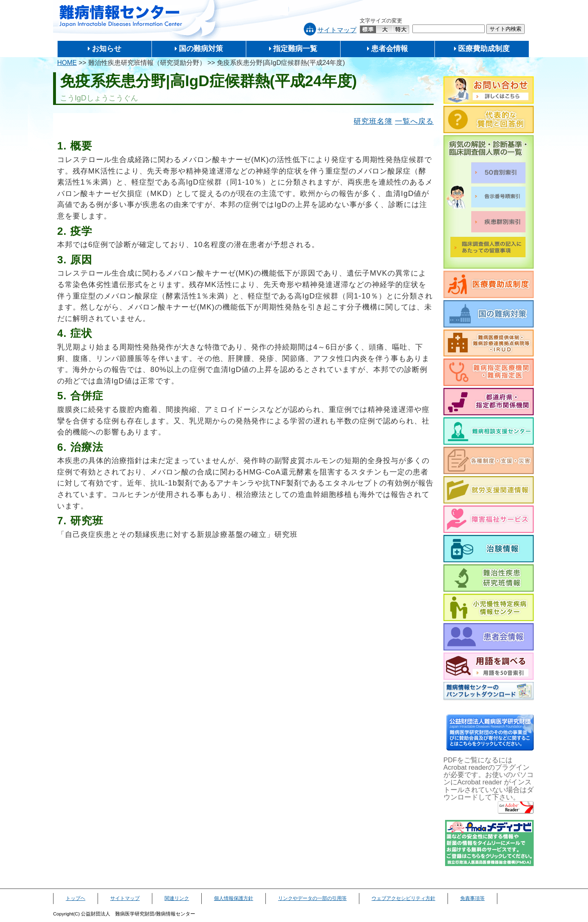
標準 (368, 29)
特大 (401, 29)
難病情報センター (121, 16)
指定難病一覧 (295, 49)
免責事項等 (472, 898)
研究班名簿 (373, 121)
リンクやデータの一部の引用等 (312, 898)
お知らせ (107, 49)
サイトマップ (337, 30)
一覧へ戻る (414, 121)
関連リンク (177, 898)
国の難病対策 (201, 49)
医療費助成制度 (484, 49)
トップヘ (76, 898)
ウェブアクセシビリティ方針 (403, 898)
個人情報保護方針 (234, 898)
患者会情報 (390, 49)
